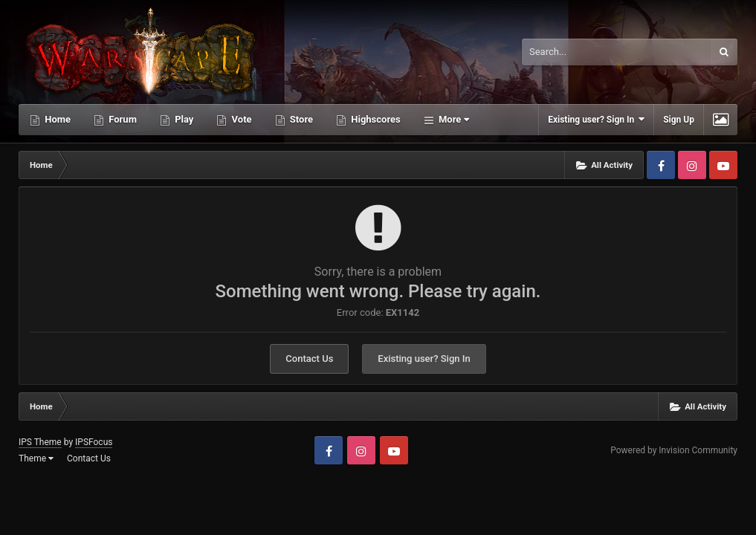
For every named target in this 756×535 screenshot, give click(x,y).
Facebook (661, 165)
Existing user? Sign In (596, 119)
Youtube (723, 165)
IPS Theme (40, 442)
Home (56, 119)
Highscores (375, 119)
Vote (240, 119)
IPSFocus (94, 442)
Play (183, 119)
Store (300, 119)
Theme (36, 458)
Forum (122, 119)
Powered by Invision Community (674, 450)
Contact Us (309, 359)
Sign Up (679, 120)
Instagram (692, 165)
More (453, 119)
